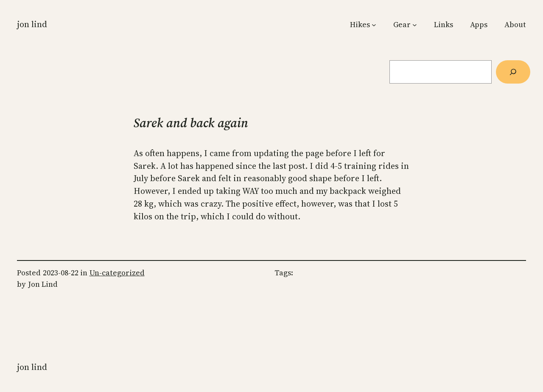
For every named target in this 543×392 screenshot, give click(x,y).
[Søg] (513, 72)
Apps (479, 25)
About (515, 25)
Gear (402, 25)
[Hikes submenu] (374, 25)
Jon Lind (32, 24)
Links (444, 25)
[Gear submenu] (415, 25)
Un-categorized (117, 273)
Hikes (360, 25)
